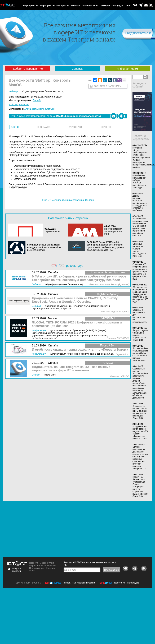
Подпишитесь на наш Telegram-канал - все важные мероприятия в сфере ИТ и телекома (71, 369)
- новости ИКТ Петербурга (126, 583)
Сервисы (77, 69)
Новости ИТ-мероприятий (141, 138)
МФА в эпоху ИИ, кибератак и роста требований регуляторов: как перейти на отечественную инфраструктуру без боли (80, 278)
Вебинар (13, 91)
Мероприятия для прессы (54, 5)
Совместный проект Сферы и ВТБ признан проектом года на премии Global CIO (139, 412)
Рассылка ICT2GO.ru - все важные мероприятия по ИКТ (90, 564)
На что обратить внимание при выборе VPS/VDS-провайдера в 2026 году (139, 180)
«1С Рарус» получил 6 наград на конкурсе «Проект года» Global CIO (140, 334)
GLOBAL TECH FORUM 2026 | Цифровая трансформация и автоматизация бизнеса (77, 324)
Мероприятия (31, 5)
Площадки (117, 5)
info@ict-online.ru (17, 570)
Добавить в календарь (107, 86)
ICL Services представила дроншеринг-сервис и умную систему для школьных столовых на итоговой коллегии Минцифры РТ (140, 457)
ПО (62, 91)
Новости (75, 5)
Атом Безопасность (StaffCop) (40, 109)
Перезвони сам (52, 231)
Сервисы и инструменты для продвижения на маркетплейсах (140, 316)
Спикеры (105, 5)
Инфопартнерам (127, 69)
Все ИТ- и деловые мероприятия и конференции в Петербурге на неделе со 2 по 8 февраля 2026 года (140, 293)
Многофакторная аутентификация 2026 (113, 231)
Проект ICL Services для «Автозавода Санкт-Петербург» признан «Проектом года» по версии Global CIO (140, 487)
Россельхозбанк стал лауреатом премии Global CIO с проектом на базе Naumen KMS (140, 354)
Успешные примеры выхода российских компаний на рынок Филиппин (44, 247)
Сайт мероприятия (19, 105)
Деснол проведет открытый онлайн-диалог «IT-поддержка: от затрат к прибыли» (140, 203)
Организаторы (90, 5)
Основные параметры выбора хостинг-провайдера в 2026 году (139, 250)
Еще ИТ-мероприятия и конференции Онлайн (68, 200)
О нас (128, 5)
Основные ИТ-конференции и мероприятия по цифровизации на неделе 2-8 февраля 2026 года (140, 272)
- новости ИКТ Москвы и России (78, 583)
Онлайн (37, 100)
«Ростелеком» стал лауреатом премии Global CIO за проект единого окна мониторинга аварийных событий (140, 227)
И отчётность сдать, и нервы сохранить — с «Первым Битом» (80, 350)
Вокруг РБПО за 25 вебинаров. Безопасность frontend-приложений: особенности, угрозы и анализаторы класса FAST (106, 246)
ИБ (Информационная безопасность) (41, 91)
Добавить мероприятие (28, 69)
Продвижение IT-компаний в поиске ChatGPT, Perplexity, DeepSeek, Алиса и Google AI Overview (75, 300)
